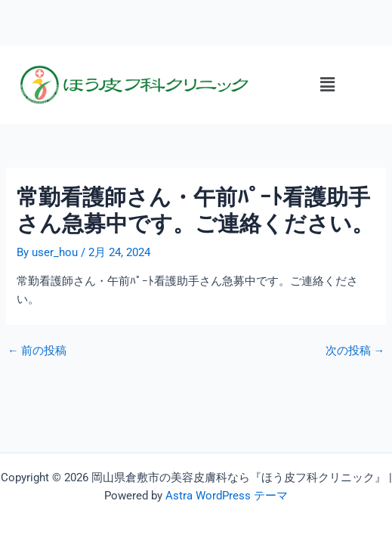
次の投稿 (355, 351)
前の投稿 (37, 351)
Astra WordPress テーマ (227, 496)
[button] (327, 85)
